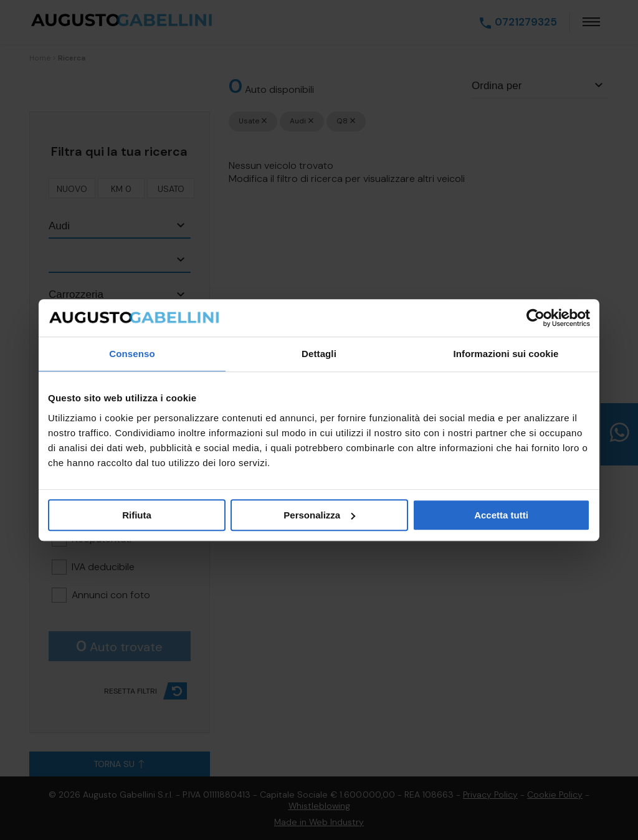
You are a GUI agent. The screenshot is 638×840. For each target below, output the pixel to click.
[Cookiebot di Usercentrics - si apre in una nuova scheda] (536, 318)
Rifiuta (137, 515)
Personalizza (319, 515)
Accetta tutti (501, 515)
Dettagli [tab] (319, 354)
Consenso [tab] (132, 354)
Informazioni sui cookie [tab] (506, 354)
